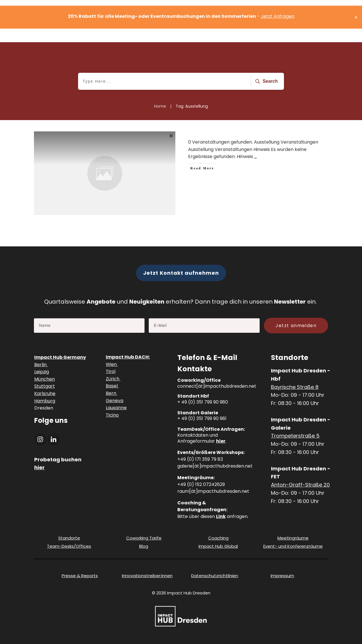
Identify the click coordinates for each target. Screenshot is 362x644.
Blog (144, 546)
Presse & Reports (80, 576)
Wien (112, 364)
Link (221, 516)
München (45, 379)
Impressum (282, 576)
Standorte (69, 538)
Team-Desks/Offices (69, 546)
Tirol (111, 371)
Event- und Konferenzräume (293, 546)
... (256, 156)
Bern (112, 393)
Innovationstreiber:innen (147, 576)
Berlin (41, 365)
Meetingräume (293, 538)
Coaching (218, 538)
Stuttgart (45, 386)
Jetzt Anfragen (278, 16)
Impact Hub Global (218, 546)
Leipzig (42, 372)
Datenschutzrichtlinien (215, 576)
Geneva (115, 401)
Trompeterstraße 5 (295, 436)
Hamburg (45, 401)
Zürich (113, 379)
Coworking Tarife (144, 538)
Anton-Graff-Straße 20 (300, 485)
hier (221, 441)
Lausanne (116, 408)
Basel (112, 386)
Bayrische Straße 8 (295, 387)
